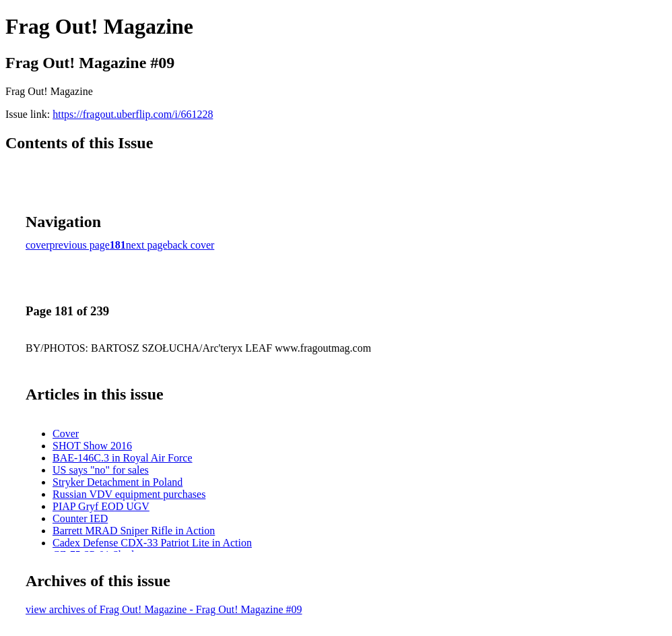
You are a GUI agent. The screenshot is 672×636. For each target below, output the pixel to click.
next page (147, 245)
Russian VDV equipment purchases (129, 494)
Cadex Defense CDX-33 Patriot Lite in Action (152, 543)
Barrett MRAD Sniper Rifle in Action (134, 531)
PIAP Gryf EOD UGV (101, 506)
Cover (66, 434)
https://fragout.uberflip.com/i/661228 (133, 114)
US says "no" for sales (101, 470)
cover (38, 245)
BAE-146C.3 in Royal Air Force (123, 458)
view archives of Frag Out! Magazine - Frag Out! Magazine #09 (164, 609)
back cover (191, 245)
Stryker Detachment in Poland (117, 482)
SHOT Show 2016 (92, 446)
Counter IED (80, 518)
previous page (80, 245)
